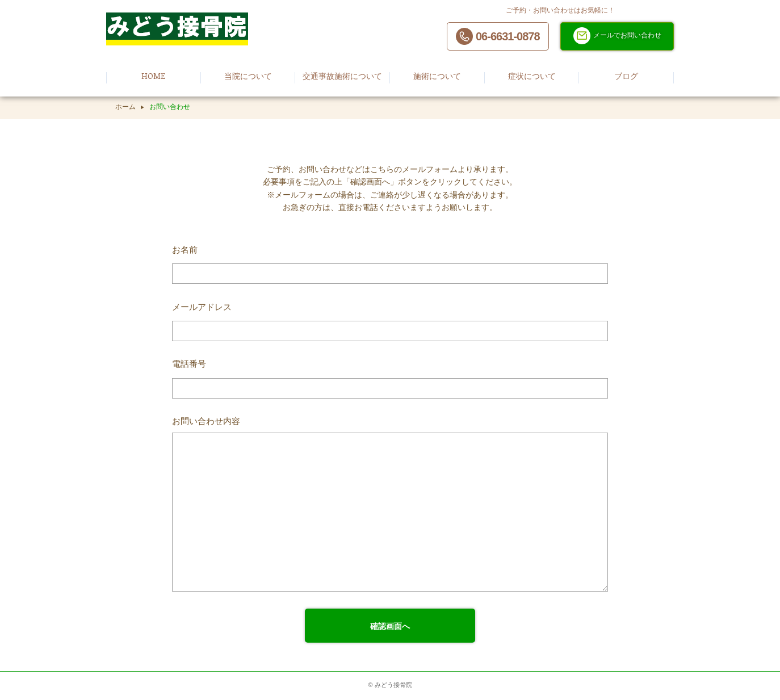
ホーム (125, 108)
